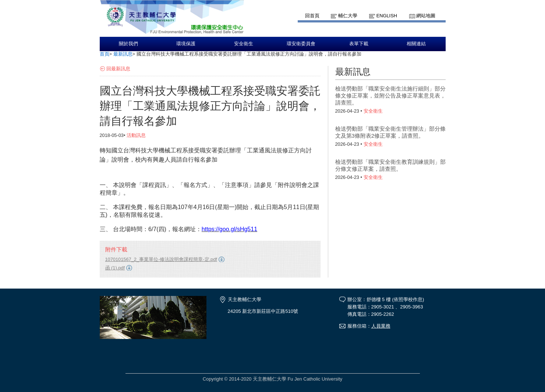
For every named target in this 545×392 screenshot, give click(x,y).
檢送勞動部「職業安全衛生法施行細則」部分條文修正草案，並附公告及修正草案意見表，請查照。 (390, 96)
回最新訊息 (118, 69)
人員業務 (381, 326)
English (387, 16)
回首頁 (312, 16)
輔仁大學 (348, 16)
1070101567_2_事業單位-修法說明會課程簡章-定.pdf (161, 259)
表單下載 (359, 44)
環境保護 (186, 44)
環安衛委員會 (301, 44)
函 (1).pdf (115, 268)
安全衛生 (244, 44)
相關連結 (416, 44)
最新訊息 (123, 54)
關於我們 (128, 44)
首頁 (105, 54)
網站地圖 (426, 16)
